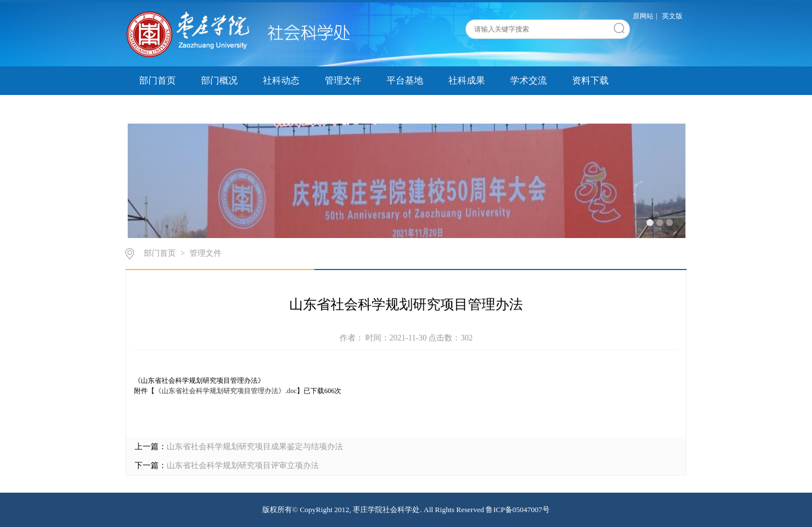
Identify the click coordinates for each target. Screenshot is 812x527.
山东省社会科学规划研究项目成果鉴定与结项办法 (255, 447)
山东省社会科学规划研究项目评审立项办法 (243, 465)
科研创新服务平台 (176, 109)
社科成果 (467, 80)
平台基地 (405, 80)
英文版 (672, 16)
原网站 (643, 16)
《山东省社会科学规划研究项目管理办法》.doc (226, 391)
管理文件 (343, 80)
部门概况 (219, 80)
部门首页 (157, 80)
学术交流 (529, 80)
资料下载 (590, 80)
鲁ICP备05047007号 (517, 510)
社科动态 (281, 80)
